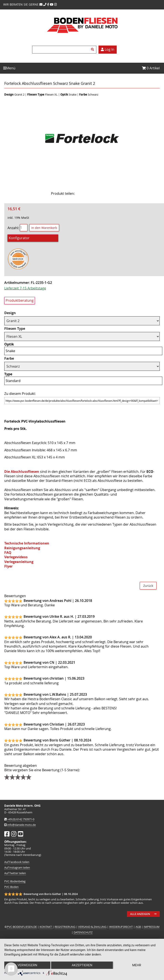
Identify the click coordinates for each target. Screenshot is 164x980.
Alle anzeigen (140, 914)
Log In (108, 49)
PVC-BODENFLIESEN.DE (22, 927)
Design (10, 313)
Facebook (84, 194)
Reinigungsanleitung (22, 548)
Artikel (151, 68)
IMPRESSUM (152, 927)
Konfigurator (19, 238)
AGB (138, 927)
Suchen (93, 50)
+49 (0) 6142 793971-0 (21, 819)
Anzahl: (13, 228)
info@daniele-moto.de (22, 825)
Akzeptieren (82, 965)
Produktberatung (20, 300)
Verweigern (27, 965)
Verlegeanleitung (19, 562)
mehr (137, 965)
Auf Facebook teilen (17, 862)
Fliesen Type (15, 329)
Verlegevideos (16, 557)
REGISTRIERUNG (65, 927)
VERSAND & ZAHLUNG (92, 927)
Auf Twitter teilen (15, 873)
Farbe (9, 358)
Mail (106, 194)
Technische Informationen (27, 543)
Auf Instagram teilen (17, 868)
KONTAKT (46, 927)
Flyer (8, 566)
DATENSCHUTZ (83, 932)
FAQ (8, 552)
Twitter (95, 194)
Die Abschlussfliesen (22, 472)
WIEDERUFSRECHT (121, 927)
